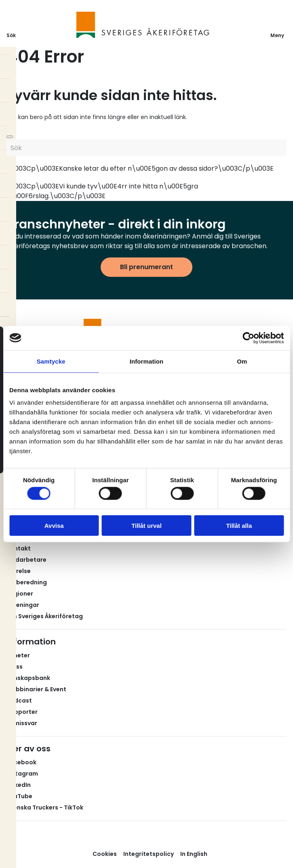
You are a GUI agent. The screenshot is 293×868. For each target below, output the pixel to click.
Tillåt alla (239, 526)
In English (194, 854)
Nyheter (18, 655)
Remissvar (22, 723)
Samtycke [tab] (51, 361)
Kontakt (19, 548)
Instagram (22, 774)
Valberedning (27, 582)
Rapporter (22, 712)
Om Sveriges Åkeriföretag (45, 616)
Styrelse (19, 571)
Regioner (20, 594)
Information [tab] (147, 361)
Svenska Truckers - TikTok (45, 807)
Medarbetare (26, 560)
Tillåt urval (146, 526)
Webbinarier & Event (36, 689)
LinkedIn (19, 785)
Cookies (105, 854)
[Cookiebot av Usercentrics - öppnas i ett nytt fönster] (248, 338)
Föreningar (23, 605)
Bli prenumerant (146, 267)
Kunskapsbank (28, 678)
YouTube (19, 796)
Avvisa (54, 526)
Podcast (19, 701)
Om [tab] (242, 361)
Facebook (21, 762)
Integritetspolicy (149, 854)
